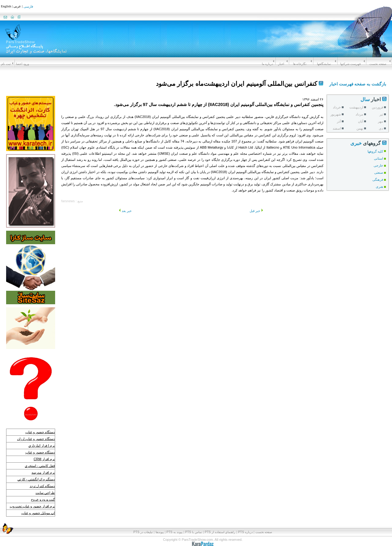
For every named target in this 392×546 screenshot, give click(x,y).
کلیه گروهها (375, 151)
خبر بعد (125, 211)
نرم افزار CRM (44, 459)
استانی (379, 158)
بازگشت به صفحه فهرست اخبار (358, 84)
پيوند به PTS (175, 527)
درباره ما (267, 64)
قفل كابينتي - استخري (40, 466)
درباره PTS (245, 527)
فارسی (28, 7)
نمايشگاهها (324, 64)
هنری (379, 187)
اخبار (281, 64)
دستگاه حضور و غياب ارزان (36, 439)
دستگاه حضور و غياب (40, 432)
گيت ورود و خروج (43, 499)
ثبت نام (6, 64)
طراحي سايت (45, 493)
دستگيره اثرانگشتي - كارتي (36, 479)
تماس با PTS (194, 527)
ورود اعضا (23, 64)
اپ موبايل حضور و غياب (38, 513)
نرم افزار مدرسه (43, 472)
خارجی (378, 165)
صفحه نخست (378, 64)
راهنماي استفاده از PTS (220, 527)
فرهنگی (378, 180)
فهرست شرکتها (351, 64)
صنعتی (379, 173)
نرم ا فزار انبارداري (42, 446)
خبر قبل (256, 211)
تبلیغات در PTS (143, 527)
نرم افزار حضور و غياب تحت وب (32, 506)
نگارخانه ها (300, 64)
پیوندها (160, 527)
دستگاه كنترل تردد (42, 486)
